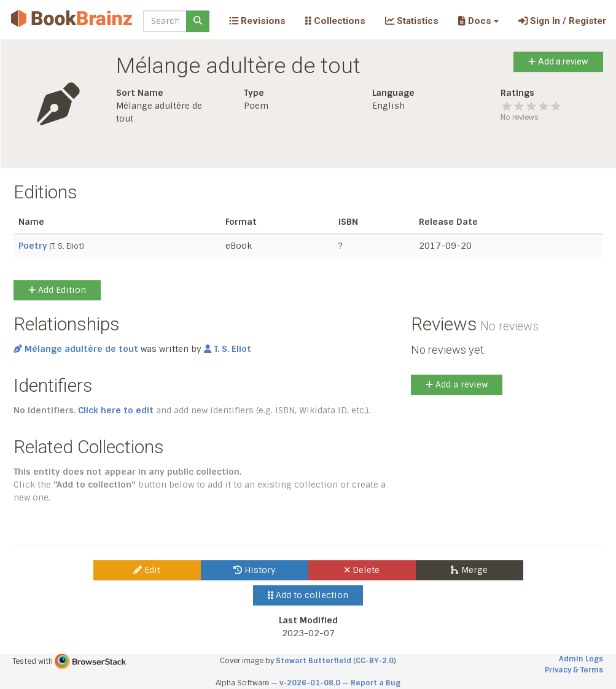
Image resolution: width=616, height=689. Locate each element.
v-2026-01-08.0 (310, 683)
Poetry (33, 246)
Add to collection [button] (308, 595)
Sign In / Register (562, 21)
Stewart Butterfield (314, 661)
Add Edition (57, 290)
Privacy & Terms (574, 670)
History (255, 570)
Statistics (412, 21)
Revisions (257, 21)
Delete (362, 570)
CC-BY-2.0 (375, 661)
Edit (147, 570)
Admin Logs (581, 659)
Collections (335, 21)
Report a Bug (376, 683)
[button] (478, 21)
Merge (469, 570)
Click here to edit (116, 410)
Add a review (558, 61)
